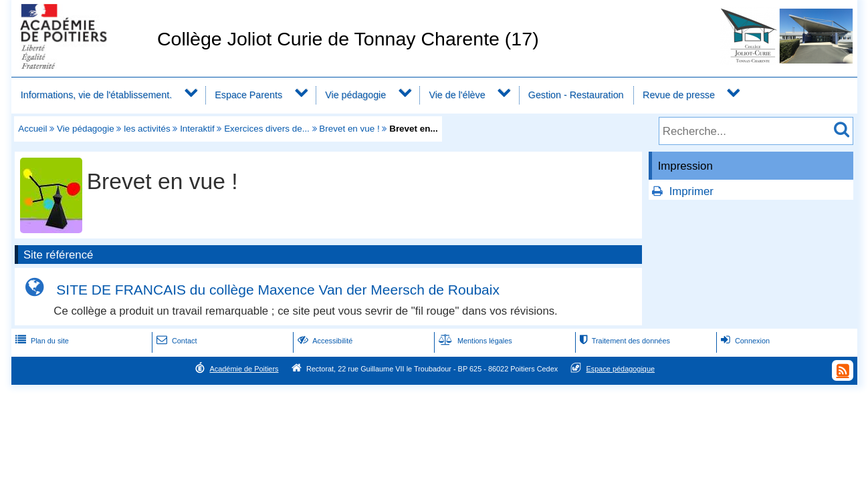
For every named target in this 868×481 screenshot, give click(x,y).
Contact (176, 341)
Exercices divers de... (267, 129)
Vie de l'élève (457, 95)
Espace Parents (248, 95)
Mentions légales (474, 341)
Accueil (32, 129)
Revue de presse (679, 95)
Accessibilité (324, 341)
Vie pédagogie (355, 95)
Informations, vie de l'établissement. (96, 95)
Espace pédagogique (621, 369)
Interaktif (197, 129)
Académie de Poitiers (244, 369)
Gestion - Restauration (576, 95)
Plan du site (41, 341)
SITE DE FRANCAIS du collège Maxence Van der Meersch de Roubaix (278, 290)
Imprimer (691, 191)
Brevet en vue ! (349, 129)
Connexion (744, 341)
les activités (147, 129)
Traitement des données (624, 341)
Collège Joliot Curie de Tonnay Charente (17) (348, 39)
